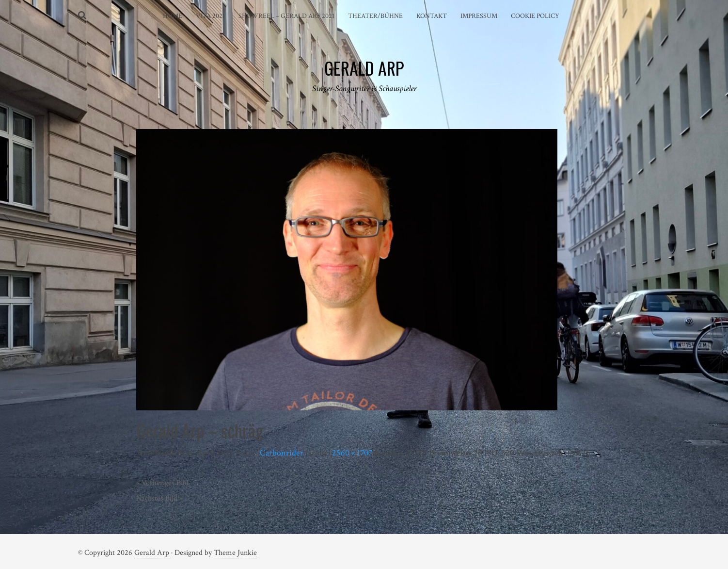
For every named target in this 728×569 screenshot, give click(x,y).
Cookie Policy (535, 16)
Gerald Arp (153, 553)
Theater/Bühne (375, 16)
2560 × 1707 (352, 453)
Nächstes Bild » (159, 498)
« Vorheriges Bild (162, 483)
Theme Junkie (235, 553)
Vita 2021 (210, 16)
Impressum (479, 16)
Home (173, 16)
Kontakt (432, 16)
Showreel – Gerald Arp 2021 (286, 16)
